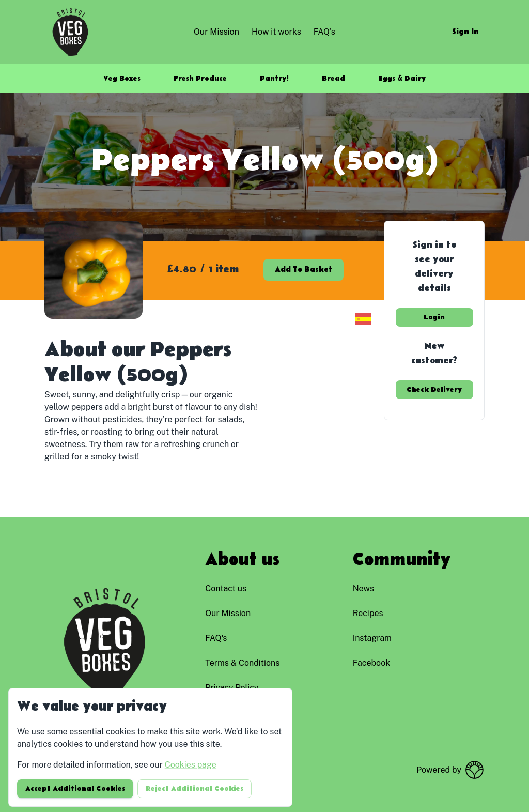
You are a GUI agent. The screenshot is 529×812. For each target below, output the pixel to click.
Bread (333, 79)
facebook (372, 663)
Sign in (465, 32)
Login (434, 317)
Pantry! (274, 79)
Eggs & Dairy (402, 79)
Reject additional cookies (195, 789)
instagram (372, 638)
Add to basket (304, 270)
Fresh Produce (200, 79)
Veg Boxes (122, 79)
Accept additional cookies (75, 789)
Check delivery (434, 390)
